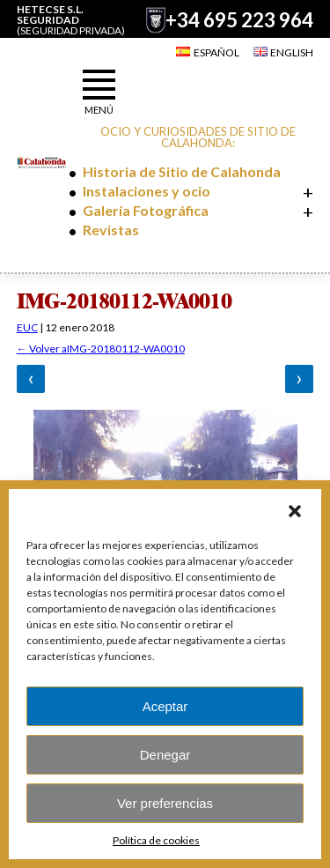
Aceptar (165, 706)
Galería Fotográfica (146, 210)
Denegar (165, 755)
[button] (295, 511)
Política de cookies (156, 840)
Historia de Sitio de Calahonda (182, 171)
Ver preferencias (165, 803)
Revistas (111, 230)
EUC (27, 327)
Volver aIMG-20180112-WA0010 (101, 349)
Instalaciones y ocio (147, 191)
